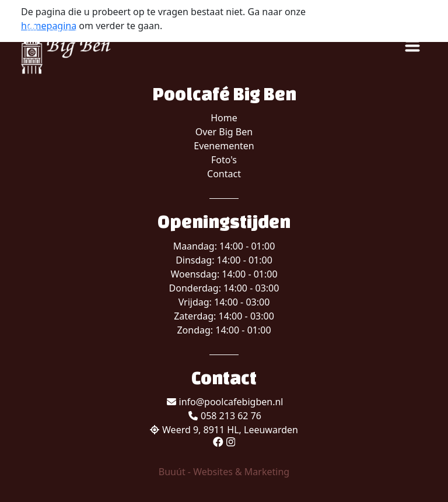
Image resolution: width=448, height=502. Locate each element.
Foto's (224, 160)
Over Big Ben (224, 132)
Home (224, 118)
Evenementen (224, 146)
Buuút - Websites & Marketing (224, 472)
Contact (224, 174)
